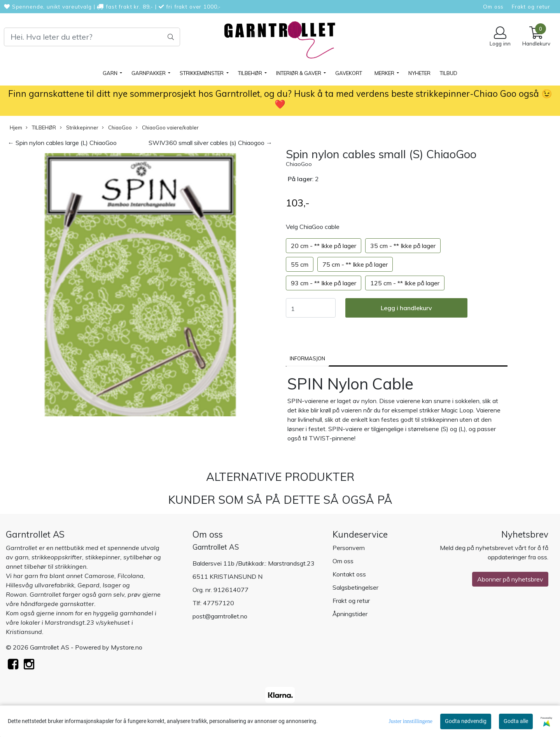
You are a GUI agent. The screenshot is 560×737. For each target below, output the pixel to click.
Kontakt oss (349, 574)
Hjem (16, 127)
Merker (385, 73)
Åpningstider (350, 614)
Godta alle (516, 721)
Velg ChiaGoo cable (313, 227)
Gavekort (349, 73)
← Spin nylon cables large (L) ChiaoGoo (62, 143)
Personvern (349, 548)
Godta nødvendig (466, 721)
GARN (111, 73)
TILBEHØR (251, 73)
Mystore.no (127, 647)
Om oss (493, 6)
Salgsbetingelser (355, 587)
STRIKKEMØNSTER (202, 73)
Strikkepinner (79, 128)
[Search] (92, 37)
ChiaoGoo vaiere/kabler (167, 128)
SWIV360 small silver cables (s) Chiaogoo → (210, 143)
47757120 (219, 603)
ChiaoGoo (117, 128)
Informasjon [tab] (307, 358)
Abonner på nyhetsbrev (510, 579)
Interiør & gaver (299, 73)
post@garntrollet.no (220, 616)
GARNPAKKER (149, 73)
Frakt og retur (531, 6)
